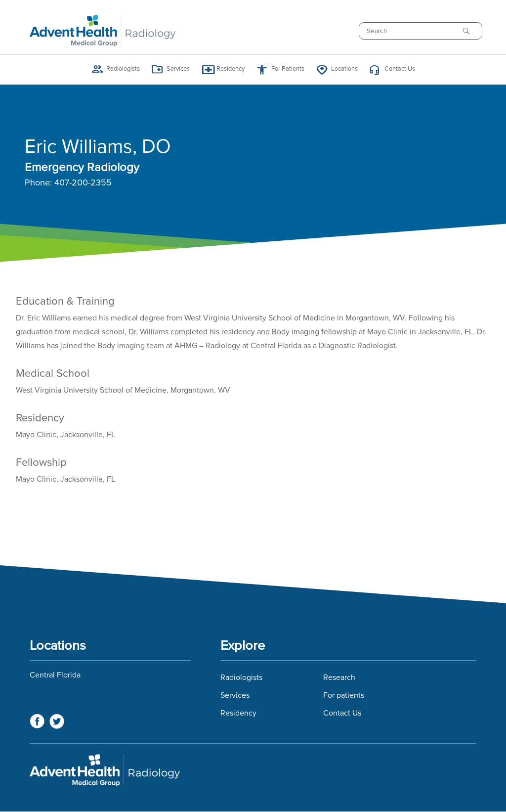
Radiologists (123, 69)
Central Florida (55, 675)
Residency (231, 69)
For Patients (288, 69)
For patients (344, 695)
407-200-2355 (83, 183)
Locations (344, 69)
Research (339, 677)
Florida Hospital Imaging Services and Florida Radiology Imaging (253, 770)
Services (178, 69)
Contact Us (400, 69)
